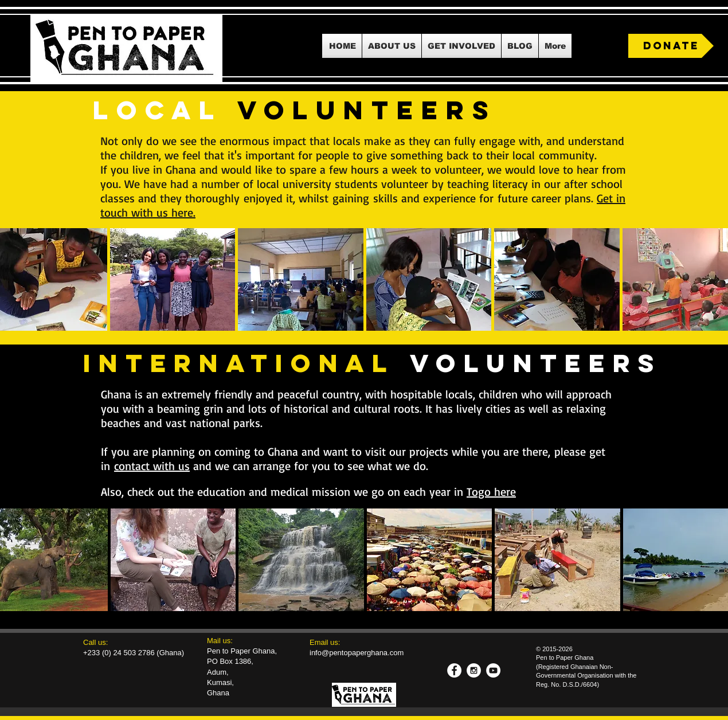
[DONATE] (671, 46)
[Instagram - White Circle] (474, 670)
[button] (392, 46)
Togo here (491, 492)
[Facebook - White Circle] (454, 670)
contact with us (152, 466)
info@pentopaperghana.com (357, 653)
